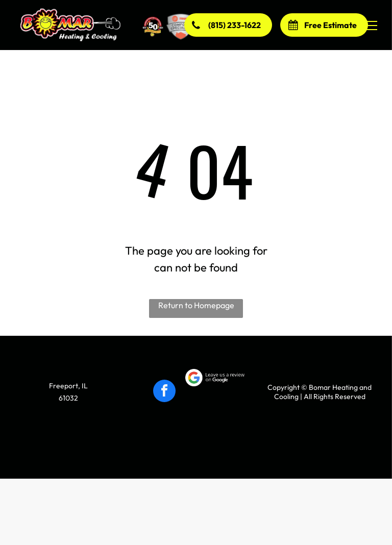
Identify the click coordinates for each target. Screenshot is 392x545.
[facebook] (164, 392)
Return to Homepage (196, 305)
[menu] (370, 26)
